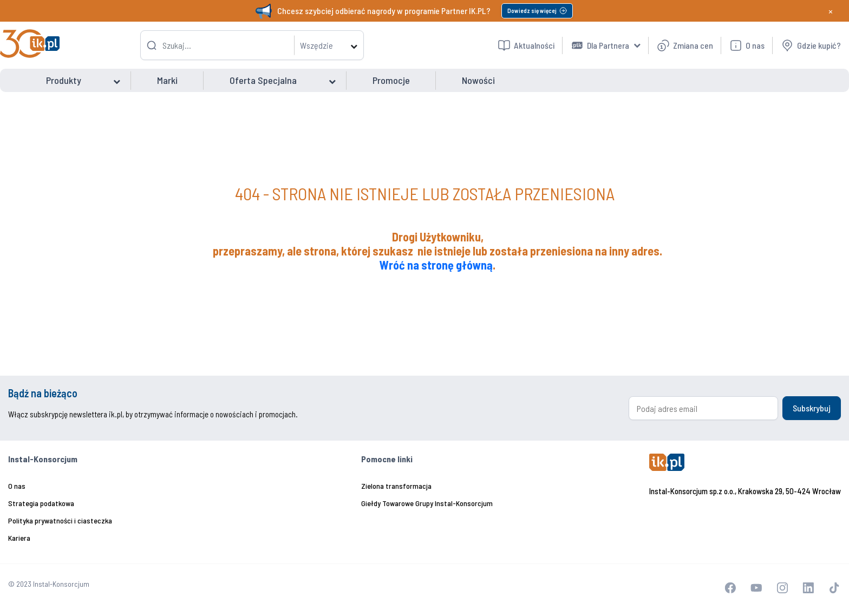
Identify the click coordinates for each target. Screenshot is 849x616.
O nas (17, 486)
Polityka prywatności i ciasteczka (60, 520)
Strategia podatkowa (41, 503)
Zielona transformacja (396, 486)
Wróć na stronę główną (436, 265)
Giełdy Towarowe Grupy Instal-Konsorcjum (427, 503)
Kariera (19, 538)
